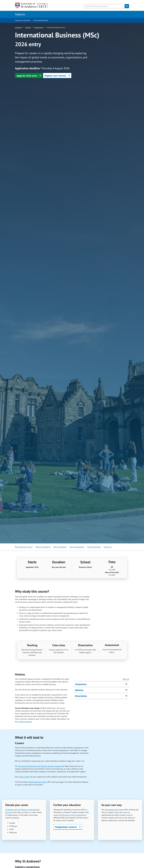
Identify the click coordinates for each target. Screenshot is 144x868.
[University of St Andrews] (31, 6)
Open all (126, 679)
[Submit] (127, 6)
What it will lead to (43, 547)
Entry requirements (41, 20)
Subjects (20, 14)
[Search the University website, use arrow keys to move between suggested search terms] (104, 6)
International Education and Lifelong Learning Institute (40, 766)
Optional (79, 690)
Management (39, 27)
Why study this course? (24, 547)
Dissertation (81, 696)
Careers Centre (24, 777)
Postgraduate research (66, 827)
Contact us (108, 547)
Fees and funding (94, 547)
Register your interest (55, 76)
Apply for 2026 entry (27, 76)
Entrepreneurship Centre (37, 782)
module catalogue (25, 722)
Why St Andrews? (60, 547)
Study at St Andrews (23, 20)
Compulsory (81, 684)
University (18, 27)
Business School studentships (74, 815)
